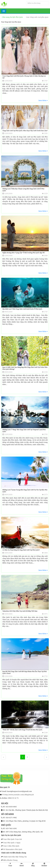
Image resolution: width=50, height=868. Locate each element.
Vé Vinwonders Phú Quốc (13, 849)
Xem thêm (43, 100)
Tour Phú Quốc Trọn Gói (12, 839)
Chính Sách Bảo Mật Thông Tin (15, 857)
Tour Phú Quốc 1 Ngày (12, 843)
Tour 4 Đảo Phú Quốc (11, 846)
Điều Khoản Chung (10, 860)
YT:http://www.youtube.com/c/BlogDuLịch (18, 795)
